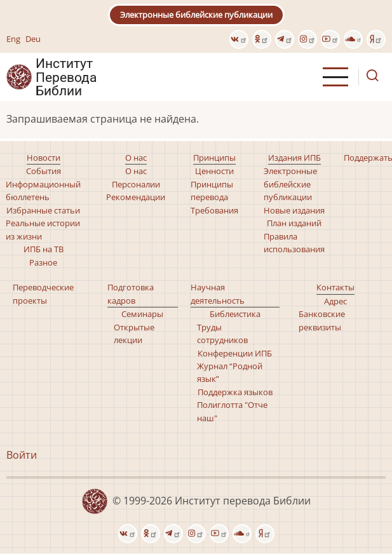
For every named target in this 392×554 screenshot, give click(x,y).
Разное (43, 262)
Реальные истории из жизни (43, 229)
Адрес (335, 301)
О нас (136, 158)
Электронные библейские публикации (196, 15)
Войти (22, 455)
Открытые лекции (134, 334)
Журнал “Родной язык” (230, 372)
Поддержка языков (235, 392)
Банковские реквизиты (322, 320)
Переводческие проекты (43, 294)
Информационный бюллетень (43, 191)
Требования (214, 210)
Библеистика (235, 314)
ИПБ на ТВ (44, 249)
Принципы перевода (212, 191)
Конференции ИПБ (235, 353)
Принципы (214, 158)
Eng (13, 39)
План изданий (294, 223)
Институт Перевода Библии (66, 77)
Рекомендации (136, 197)
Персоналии (136, 184)
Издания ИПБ (294, 158)
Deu (33, 39)
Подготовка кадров (131, 294)
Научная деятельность (218, 294)
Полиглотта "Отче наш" (232, 411)
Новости (44, 158)
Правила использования (294, 243)
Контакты (335, 287)
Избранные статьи (43, 210)
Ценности (214, 171)
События (44, 171)
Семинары (142, 314)
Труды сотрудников (222, 334)
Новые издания (294, 210)
